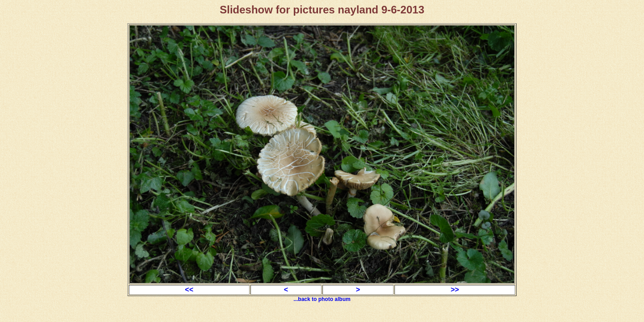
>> (455, 290)
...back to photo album (322, 299)
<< (189, 290)
